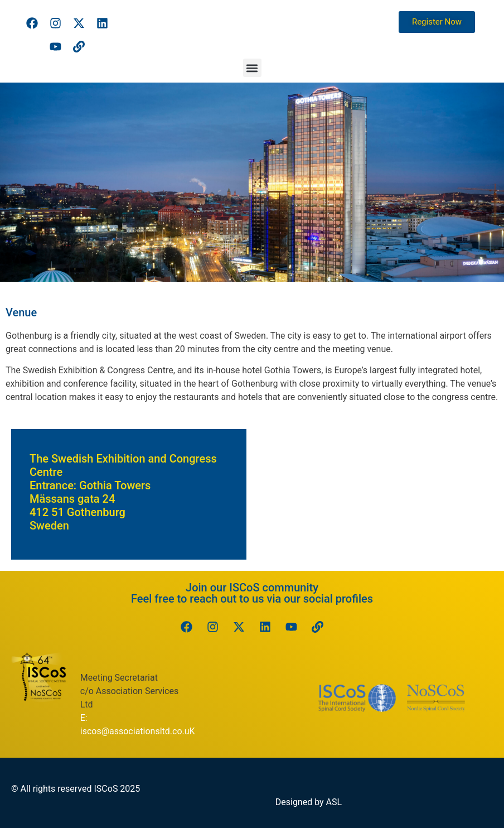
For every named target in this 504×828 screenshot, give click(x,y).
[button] (252, 68)
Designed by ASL (309, 802)
